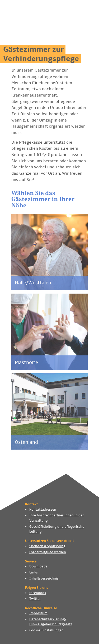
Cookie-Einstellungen (46, 630)
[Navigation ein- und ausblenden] (84, 11)
